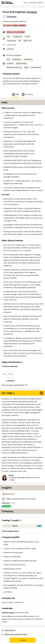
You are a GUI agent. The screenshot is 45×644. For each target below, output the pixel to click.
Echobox (32, 12)
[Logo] (7, 3)
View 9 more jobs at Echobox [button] (15, 634)
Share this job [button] (9, 630)
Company (27, 94)
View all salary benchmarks (13, 385)
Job (15, 94)
